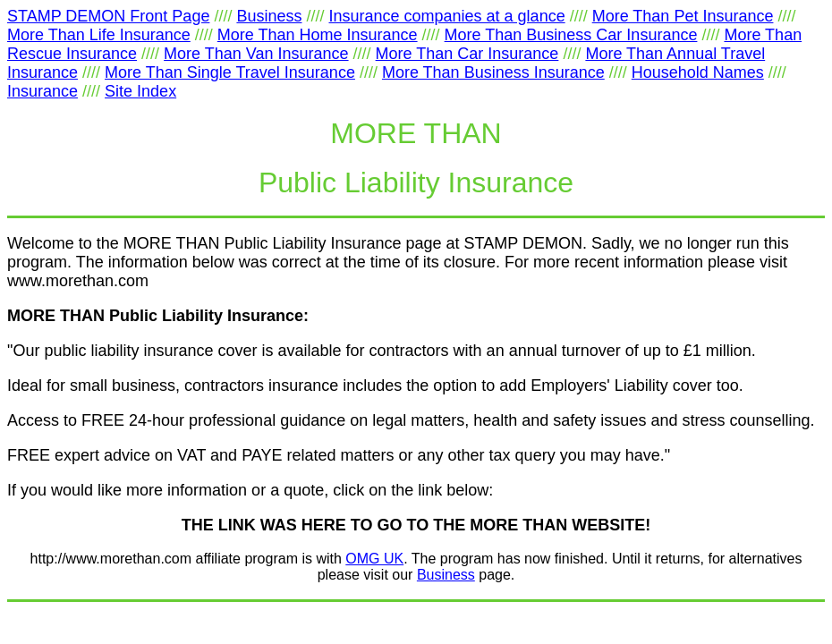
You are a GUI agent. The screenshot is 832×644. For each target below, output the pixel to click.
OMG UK (374, 559)
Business (446, 575)
